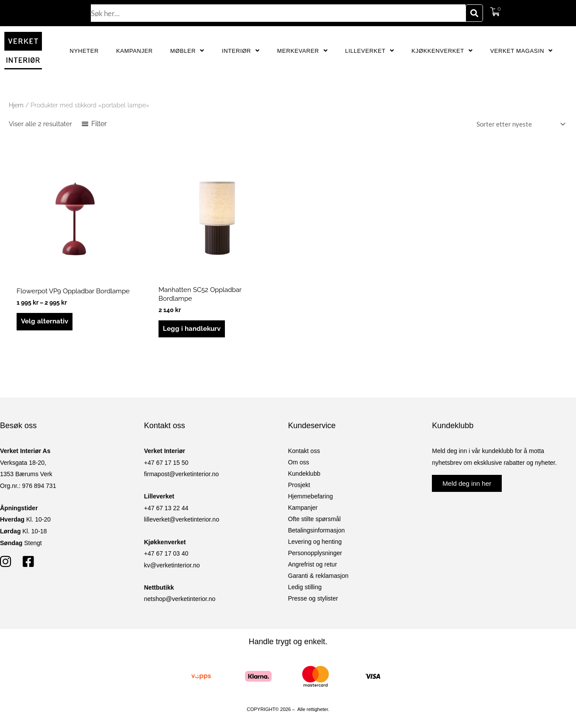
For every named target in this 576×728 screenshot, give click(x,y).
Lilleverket (369, 51)
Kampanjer (135, 51)
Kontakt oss (304, 451)
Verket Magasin (521, 51)
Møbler (187, 51)
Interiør (241, 51)
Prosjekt (299, 485)
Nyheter (84, 51)
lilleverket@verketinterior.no (182, 519)
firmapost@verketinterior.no (181, 474)
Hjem (16, 105)
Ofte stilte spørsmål (315, 519)
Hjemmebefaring (311, 496)
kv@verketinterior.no (172, 565)
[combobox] (278, 13)
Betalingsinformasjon (317, 530)
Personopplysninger (315, 553)
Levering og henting (315, 542)
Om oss (299, 462)
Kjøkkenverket (442, 51)
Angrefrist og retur (313, 564)
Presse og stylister (313, 598)
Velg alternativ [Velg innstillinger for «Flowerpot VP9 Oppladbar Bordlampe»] (45, 321)
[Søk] (474, 13)
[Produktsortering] (519, 124)
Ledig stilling (305, 587)
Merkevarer (302, 51)
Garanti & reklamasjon (319, 576)
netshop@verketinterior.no (180, 599)
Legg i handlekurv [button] (192, 329)
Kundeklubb (304, 474)
